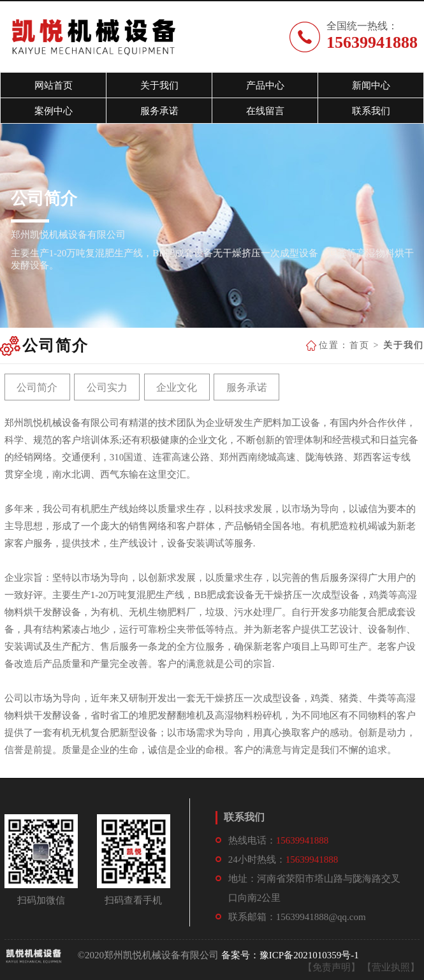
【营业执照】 (391, 967)
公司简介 (37, 387)
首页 (360, 345)
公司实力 (107, 387)
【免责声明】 (332, 967)
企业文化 (177, 387)
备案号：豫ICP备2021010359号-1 (290, 955)
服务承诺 (247, 387)
